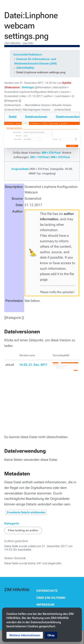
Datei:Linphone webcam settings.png (41, 72)
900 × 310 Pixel (60, 157)
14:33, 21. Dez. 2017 (33, 365)
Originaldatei (20, 169)
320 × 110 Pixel (39, 157)
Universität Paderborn (28, 55)
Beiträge (28, 87)
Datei (13, 117)
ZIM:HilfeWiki (25, 68)
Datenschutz (47, 591)
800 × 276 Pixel (51, 153)
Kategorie (12, 523)
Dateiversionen (36, 117)
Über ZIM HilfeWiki (51, 598)
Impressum (45, 605)
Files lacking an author (23, 530)
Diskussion (13, 87)
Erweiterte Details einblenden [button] (26, 512)
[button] (25, 635)
